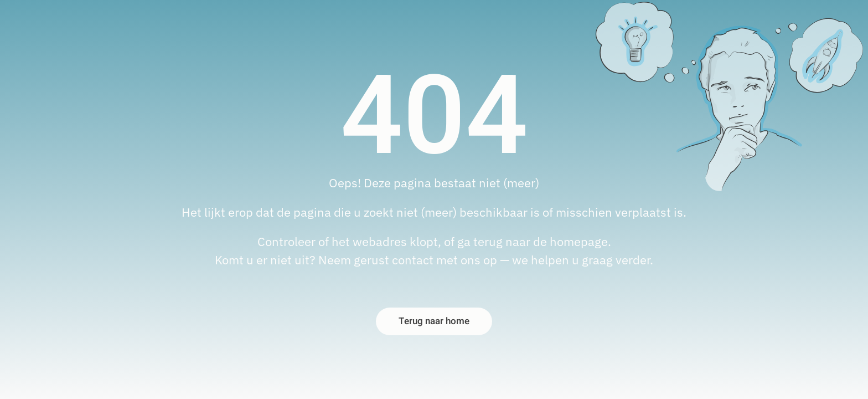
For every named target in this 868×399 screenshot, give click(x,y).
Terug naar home (434, 321)
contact (413, 260)
